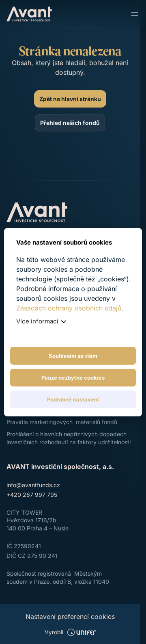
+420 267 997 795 (32, 495)
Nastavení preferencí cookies (70, 617)
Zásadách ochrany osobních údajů (69, 308)
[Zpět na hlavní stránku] (70, 99)
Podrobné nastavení (73, 399)
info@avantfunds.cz (33, 485)
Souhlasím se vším (73, 356)
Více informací (37, 321)
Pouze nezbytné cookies (73, 378)
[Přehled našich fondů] (70, 123)
